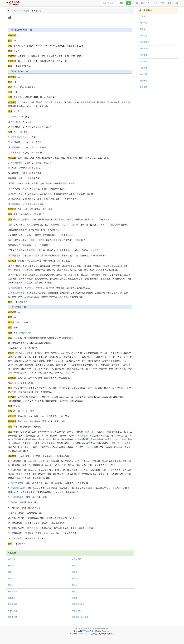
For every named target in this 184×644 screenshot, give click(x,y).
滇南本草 (16, 204)
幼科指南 (144, 87)
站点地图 (105, 628)
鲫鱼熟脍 (76, 579)
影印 (156, 3)
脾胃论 (143, 29)
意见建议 (96, 628)
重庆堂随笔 (17, 288)
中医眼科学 (144, 48)
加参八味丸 (13, 611)
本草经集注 (17, 163)
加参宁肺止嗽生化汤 (80, 617)
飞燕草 (129, 102)
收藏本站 (88, 628)
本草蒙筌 (16, 122)
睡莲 (22, 46)
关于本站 (79, 628)
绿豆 (45, 256)
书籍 (136, 3)
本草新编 (144, 74)
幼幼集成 (144, 55)
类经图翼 (144, 81)
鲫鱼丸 (75, 591)
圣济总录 (115, 225)
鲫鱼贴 (75, 585)
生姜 (53, 225)
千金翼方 (144, 16)
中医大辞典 (24, 11)
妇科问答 (144, 23)
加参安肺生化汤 (78, 604)
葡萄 (41, 240)
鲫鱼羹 (75, 566)
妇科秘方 (144, 36)
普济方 (97, 250)
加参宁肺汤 (13, 617)
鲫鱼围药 (12, 598)
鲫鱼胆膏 (12, 559)
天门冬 (47, 102)
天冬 (38, 401)
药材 (143, 3)
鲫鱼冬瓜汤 (76, 559)
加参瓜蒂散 (76, 611)
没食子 (86, 102)
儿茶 (75, 102)
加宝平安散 (13, 604)
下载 (163, 3)
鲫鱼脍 (11, 572)
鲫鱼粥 (75, 598)
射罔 (38, 163)
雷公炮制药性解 (19, 137)
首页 (15, 11)
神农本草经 (25, 333)
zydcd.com (83, 634)
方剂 (149, 3)
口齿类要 (144, 68)
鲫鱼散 (11, 579)
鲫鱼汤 (11, 585)
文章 (176, 3)
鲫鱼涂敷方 (13, 591)
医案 (170, 3)
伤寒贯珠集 (144, 42)
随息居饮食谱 (18, 293)
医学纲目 (144, 61)
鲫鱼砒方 (76, 572)
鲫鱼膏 (11, 566)
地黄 (33, 240)
